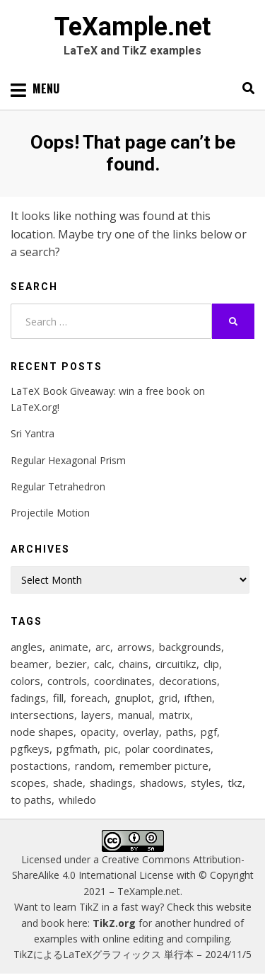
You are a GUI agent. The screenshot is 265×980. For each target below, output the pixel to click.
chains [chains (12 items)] (134, 664)
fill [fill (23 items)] (58, 698)
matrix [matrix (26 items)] (175, 715)
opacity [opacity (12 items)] (98, 732)
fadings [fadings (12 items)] (28, 698)
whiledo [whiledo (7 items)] (77, 800)
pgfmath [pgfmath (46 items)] (77, 749)
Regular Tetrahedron (58, 486)
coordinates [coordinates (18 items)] (123, 681)
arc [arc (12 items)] (103, 647)
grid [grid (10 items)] (168, 698)
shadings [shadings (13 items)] (111, 783)
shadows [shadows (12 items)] (162, 783)
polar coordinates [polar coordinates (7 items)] (168, 749)
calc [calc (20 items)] (103, 664)
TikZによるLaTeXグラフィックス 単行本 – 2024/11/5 (132, 954)
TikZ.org (114, 923)
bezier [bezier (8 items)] (71, 664)
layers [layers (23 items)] (96, 715)
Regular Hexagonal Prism (68, 460)
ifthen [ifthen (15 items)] (198, 698)
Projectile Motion (50, 513)
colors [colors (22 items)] (25, 681)
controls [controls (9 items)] (67, 681)
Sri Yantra (33, 433)
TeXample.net (132, 27)
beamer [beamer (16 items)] (30, 664)
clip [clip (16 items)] (211, 664)
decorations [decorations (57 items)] (188, 681)
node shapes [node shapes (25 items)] (42, 732)
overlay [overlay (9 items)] (141, 732)
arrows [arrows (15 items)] (135, 647)
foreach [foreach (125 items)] (89, 698)
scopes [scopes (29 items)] (28, 783)
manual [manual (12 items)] (135, 715)
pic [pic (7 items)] (111, 749)
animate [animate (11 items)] (69, 647)
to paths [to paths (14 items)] (31, 800)
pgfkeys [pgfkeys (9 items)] (30, 749)
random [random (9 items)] (94, 766)
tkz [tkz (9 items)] (235, 783)
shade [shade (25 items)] (68, 783)
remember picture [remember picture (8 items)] (164, 766)
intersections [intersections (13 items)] (42, 715)
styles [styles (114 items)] (206, 783)
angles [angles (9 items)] (26, 647)
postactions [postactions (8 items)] (39, 766)
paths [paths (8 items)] (180, 732)
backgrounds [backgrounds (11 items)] (190, 647)
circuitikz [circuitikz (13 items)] (176, 664)
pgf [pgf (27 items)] (209, 732)
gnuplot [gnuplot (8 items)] (133, 698)
